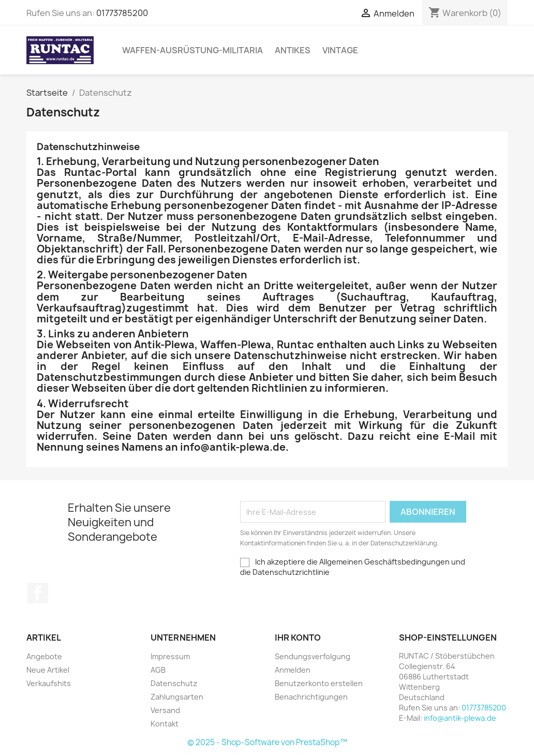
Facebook (38, 593)
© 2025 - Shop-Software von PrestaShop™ (267, 742)
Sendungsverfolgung (313, 656)
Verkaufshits (49, 683)
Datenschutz (174, 683)
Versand (165, 710)
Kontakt (165, 724)
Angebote (44, 656)
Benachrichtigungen (311, 697)
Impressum (170, 656)
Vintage (340, 50)
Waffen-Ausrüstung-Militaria (192, 50)
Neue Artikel (48, 670)
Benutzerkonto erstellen (319, 683)
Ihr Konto (298, 638)
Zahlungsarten (177, 697)
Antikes (293, 50)
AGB (158, 670)
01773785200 (122, 13)
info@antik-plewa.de (460, 718)
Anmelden (293, 670)
